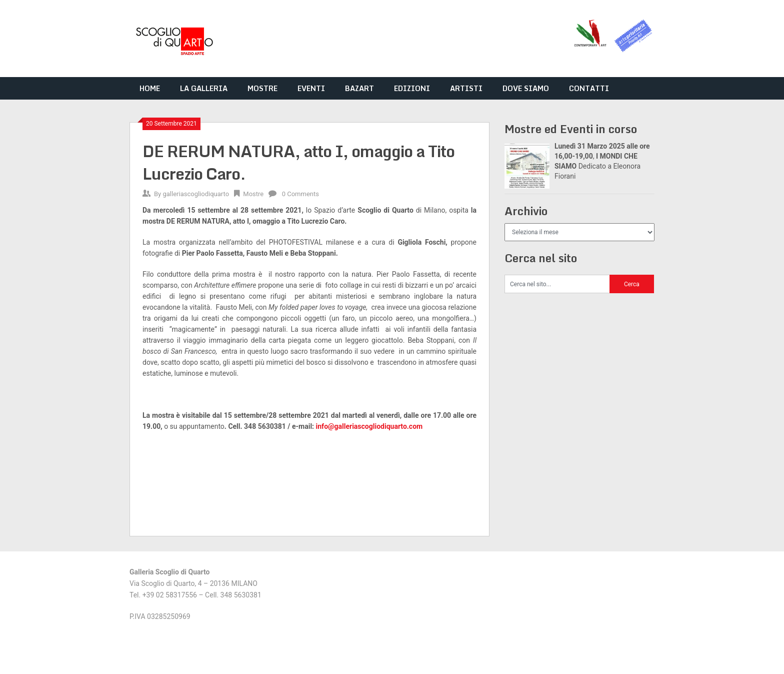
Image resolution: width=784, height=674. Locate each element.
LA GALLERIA (204, 88)
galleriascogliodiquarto (196, 194)
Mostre (253, 194)
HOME (150, 88)
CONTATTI (589, 88)
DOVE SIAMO (526, 88)
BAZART (359, 88)
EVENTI (311, 88)
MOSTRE (262, 88)
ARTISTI (466, 88)
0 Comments (300, 194)
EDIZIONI (412, 88)
